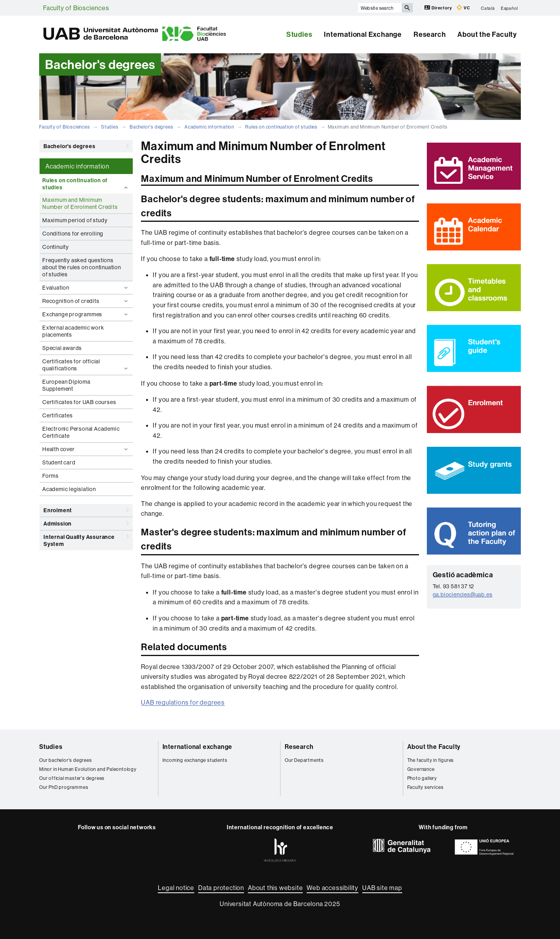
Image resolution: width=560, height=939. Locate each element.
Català (488, 8)
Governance (421, 769)
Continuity (56, 247)
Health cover (86, 449)
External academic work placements (73, 331)
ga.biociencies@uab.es (463, 595)
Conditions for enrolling (73, 234)
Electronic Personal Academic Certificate (81, 432)
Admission (86, 523)
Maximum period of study (75, 220)
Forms (51, 476)
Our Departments (304, 760)
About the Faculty (487, 34)
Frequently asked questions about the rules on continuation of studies (82, 267)
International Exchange (363, 34)
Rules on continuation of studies (281, 127)
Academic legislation (69, 489)
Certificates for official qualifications (86, 365)
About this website (275, 888)
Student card (59, 462)
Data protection (221, 888)
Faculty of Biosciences (76, 8)
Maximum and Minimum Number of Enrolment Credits (80, 203)
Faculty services (425, 787)
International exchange (198, 747)
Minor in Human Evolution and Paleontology (88, 769)
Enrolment (86, 510)
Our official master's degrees (72, 778)
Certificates (58, 415)
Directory (439, 8)
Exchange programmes (86, 314)
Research (430, 34)
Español (509, 8)
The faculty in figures (431, 760)
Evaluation (86, 288)
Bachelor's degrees (151, 127)
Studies (299, 34)
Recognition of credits (86, 301)
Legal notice (176, 888)
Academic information (209, 127)
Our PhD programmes (64, 787)
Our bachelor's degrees (66, 760)
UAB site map (382, 888)
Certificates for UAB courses (79, 402)
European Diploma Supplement (66, 385)
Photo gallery (422, 778)
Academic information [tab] (77, 166)
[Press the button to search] (407, 8)
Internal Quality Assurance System (86, 539)
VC (463, 8)
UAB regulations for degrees (183, 702)
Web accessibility (332, 888)
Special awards (62, 348)
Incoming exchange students (195, 760)
